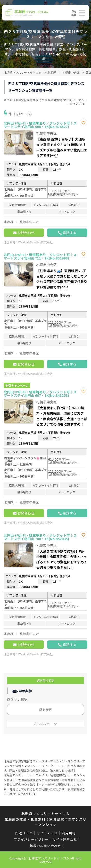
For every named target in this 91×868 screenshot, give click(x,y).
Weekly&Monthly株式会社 (35, 242)
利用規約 (69, 833)
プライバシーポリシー (31, 839)
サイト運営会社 (65, 839)
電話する (69, 233)
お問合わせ (26, 233)
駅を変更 (45, 710)
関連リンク (24, 833)
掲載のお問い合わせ (45, 846)
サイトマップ (47, 833)
